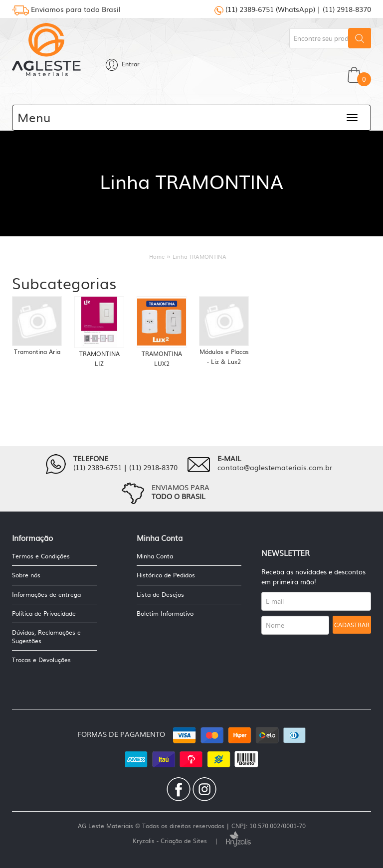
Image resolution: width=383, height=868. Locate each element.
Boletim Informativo (165, 613)
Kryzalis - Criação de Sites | (192, 841)
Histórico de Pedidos (166, 575)
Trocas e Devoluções (41, 660)
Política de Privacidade (44, 613)
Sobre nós (26, 575)
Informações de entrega (46, 594)
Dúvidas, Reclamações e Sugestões (46, 636)
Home (157, 256)
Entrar (123, 64)
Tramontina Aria (37, 351)
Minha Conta (155, 556)
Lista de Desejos (160, 594)
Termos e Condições (41, 556)
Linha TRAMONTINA (199, 256)
